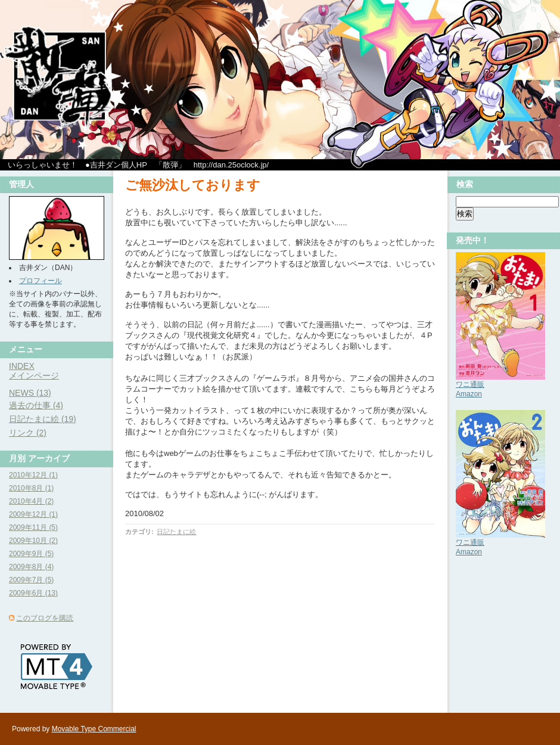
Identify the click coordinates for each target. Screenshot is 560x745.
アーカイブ (49, 458)
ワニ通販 (470, 384)
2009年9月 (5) (31, 554)
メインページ (34, 375)
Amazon (469, 394)
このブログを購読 (45, 618)
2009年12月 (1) (33, 514)
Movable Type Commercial (94, 729)
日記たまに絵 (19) (43, 419)
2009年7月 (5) (31, 580)
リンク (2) (28, 433)
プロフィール (41, 281)
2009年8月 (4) (31, 567)
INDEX (22, 366)
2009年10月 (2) (33, 541)
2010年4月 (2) (31, 501)
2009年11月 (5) (33, 527)
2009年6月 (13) (33, 593)
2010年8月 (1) (31, 488)
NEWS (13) (30, 393)
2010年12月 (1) (33, 475)
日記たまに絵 (176, 532)
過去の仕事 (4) (36, 405)
